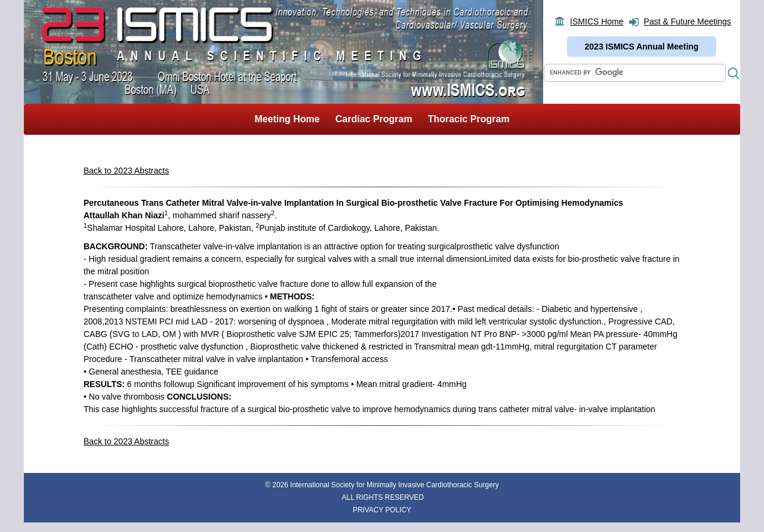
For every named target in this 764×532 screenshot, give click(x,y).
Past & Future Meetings (688, 21)
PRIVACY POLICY (382, 510)
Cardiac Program (374, 119)
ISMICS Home (597, 21)
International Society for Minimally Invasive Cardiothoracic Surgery (395, 485)
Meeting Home (287, 119)
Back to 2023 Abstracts (126, 171)
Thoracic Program (469, 119)
